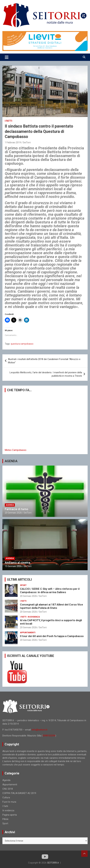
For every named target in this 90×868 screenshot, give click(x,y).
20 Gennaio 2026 (13, 513)
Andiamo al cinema (18, 563)
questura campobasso (22, 344)
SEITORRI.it (53, 863)
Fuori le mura (9, 802)
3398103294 (49, 736)
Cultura (6, 797)
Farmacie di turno (17, 509)
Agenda (10, 505)
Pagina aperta (10, 815)
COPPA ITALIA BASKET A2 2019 (19, 793)
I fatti (8, 121)
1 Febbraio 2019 (13, 142)
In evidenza (34, 617)
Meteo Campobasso (16, 450)
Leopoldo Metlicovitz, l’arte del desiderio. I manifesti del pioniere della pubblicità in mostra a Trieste (46, 374)
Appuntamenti (28, 633)
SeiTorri (27, 142)
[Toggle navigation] (7, 57)
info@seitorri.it (40, 730)
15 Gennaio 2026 (13, 566)
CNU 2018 (8, 789)
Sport (23, 585)
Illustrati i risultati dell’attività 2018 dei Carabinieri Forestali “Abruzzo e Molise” (44, 361)
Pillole (5, 819)
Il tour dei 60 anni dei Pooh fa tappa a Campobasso (52, 636)
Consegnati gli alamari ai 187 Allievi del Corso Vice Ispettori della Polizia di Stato (51, 606)
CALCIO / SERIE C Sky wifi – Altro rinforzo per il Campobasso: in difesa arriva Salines (50, 590)
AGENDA (11, 461)
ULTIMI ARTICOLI (19, 580)
